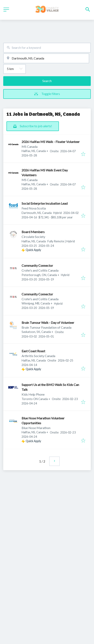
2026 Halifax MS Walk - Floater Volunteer (51, 142)
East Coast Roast (33, 351)
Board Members (33, 232)
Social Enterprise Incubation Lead (45, 203)
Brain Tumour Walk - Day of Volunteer (48, 323)
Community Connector (37, 265)
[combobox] (47, 48)
